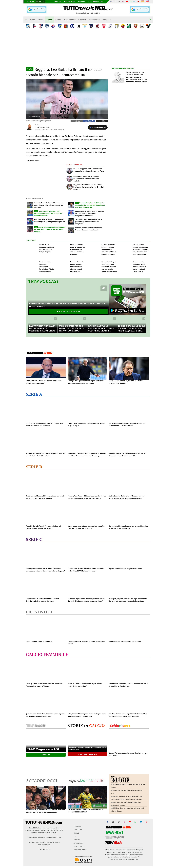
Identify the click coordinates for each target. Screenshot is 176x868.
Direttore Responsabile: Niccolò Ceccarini (44, 833)
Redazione (78, 826)
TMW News (82, 2)
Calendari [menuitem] (82, 20)
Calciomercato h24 (95, 2)
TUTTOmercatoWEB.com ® (51, 842)
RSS (75, 836)
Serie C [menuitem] (58, 20)
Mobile (76, 833)
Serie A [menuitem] (41, 20)
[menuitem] (26, 20)
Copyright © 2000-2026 (35, 842)
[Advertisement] (131, 165)
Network (31, 2)
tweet (102, 121)
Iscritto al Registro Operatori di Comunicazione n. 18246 (44, 837)
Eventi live (40, 2)
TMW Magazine (70, 2)
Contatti (77, 840)
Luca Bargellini (42, 127)
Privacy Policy (79, 847)
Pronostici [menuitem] (107, 20)
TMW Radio (58, 2)
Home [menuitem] (32, 20)
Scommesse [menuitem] (94, 20)
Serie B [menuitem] (49, 20)
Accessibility (79, 843)
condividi (89, 121)
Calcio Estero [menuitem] (70, 20)
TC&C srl (36, 828)
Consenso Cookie (80, 850)
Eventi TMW (78, 830)
